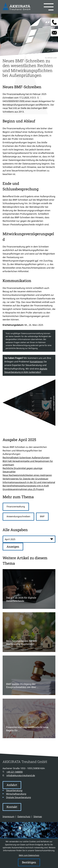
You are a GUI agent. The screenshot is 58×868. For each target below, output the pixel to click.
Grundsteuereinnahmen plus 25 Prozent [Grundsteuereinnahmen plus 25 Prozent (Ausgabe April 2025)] (23, 489)
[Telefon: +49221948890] (15, 772)
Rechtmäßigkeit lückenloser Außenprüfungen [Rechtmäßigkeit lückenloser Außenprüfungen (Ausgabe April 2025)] (26, 458)
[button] (43, 7)
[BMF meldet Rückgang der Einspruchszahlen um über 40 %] (29, 675)
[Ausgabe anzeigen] (13, 547)
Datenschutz (24, 817)
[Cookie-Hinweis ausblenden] (29, 862)
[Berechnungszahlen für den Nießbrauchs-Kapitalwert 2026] (29, 632)
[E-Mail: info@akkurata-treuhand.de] (54, 33)
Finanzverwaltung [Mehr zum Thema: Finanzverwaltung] (16, 507)
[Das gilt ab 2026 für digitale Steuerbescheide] (29, 589)
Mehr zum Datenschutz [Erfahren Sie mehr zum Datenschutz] (29, 855)
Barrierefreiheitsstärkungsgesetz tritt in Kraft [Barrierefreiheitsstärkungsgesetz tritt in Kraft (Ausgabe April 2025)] (26, 486)
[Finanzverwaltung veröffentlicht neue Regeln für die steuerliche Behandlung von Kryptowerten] (29, 718)
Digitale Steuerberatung (18, 797)
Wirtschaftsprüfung (16, 794)
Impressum (9, 817)
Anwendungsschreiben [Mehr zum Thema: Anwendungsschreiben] (18, 517)
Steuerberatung (14, 791)
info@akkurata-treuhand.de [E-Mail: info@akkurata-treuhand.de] (21, 776)
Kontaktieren (37, 362)
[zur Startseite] (17, 7)
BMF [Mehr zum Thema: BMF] (42, 517)
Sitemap (38, 817)
